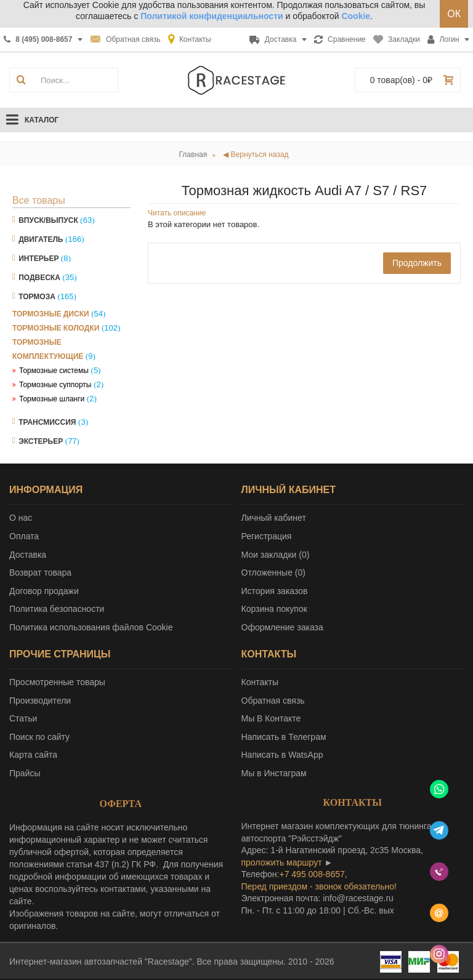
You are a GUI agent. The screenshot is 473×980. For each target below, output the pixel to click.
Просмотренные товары (57, 682)
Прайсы (25, 773)
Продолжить (417, 263)
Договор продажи (44, 591)
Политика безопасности (57, 609)
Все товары (39, 200)
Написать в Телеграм (284, 737)
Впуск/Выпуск (48, 220)
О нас (21, 518)
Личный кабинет (274, 518)
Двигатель (41, 239)
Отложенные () (273, 572)
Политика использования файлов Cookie (91, 627)
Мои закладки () (276, 555)
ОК (454, 14)
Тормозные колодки (56, 328)
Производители (40, 701)
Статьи (23, 718)
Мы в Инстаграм (274, 773)
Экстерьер (41, 441)
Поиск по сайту (39, 737)
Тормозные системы (54, 371)
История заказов (275, 591)
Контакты (260, 682)
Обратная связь (273, 701)
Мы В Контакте (271, 718)
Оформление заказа (282, 627)
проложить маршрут (282, 862)
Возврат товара (40, 572)
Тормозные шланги (52, 399)
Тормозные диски (51, 314)
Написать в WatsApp (282, 755)
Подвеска (39, 278)
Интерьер (38, 259)
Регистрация (267, 536)
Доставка (28, 555)
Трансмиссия (47, 422)
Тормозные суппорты (55, 385)
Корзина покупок (274, 609)
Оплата (24, 536)
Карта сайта (33, 755)
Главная (193, 155)
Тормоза (37, 297)
